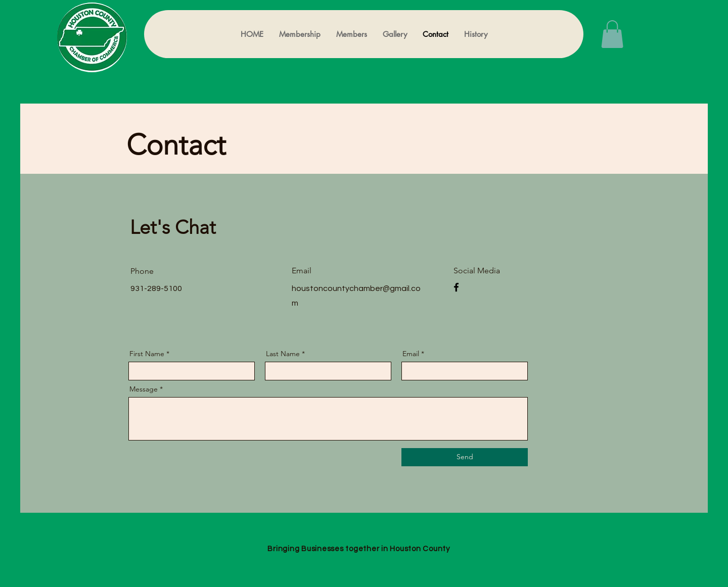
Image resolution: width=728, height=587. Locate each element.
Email (411, 354)
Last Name (283, 354)
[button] (612, 34)
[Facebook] (456, 287)
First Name (147, 354)
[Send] (465, 457)
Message (144, 389)
